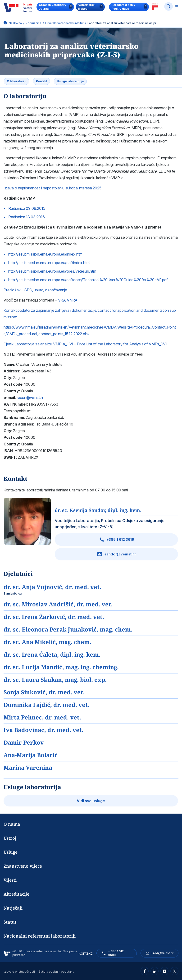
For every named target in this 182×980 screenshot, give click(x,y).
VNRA (72, 300)
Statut (10, 922)
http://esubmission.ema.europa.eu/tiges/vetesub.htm (52, 271)
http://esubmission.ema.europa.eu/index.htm (45, 254)
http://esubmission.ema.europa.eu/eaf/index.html (49, 263)
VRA (62, 300)
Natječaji (13, 908)
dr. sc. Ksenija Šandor (98, 510)
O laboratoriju (16, 81)
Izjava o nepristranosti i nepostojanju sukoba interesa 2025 (52, 188)
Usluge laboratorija (70, 81)
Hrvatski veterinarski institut (64, 23)
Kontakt (41, 81)
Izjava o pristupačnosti (19, 972)
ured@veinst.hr (159, 953)
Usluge (11, 852)
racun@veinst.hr (30, 398)
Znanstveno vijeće (23, 866)
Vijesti (10, 880)
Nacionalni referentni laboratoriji (40, 936)
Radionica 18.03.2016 (27, 217)
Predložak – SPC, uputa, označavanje (35, 290)
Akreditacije (16, 894)
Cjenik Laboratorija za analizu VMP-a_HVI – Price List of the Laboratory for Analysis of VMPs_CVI (85, 344)
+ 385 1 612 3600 (113, 953)
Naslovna (15, 23)
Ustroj (10, 838)
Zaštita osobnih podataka (56, 972)
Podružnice (34, 23)
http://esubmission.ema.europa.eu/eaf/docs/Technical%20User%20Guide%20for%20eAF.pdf (88, 280)
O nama (12, 824)
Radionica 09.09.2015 (27, 208)
